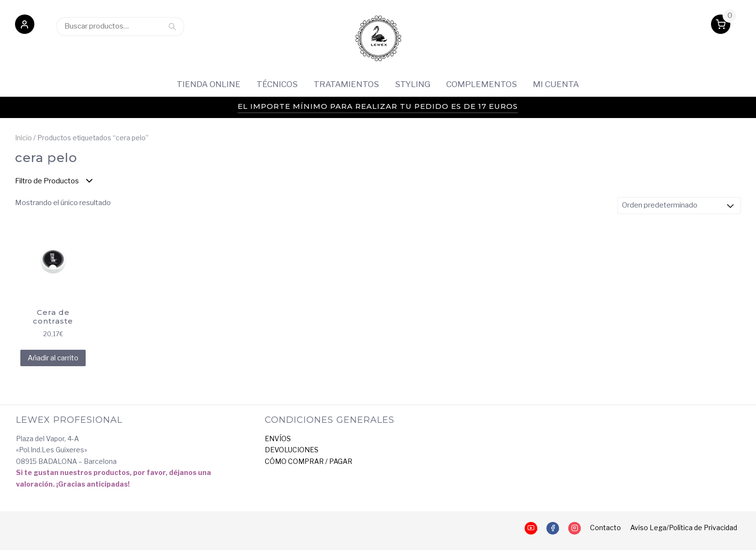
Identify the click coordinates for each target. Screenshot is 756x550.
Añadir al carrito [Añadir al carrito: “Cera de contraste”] (53, 358)
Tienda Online (209, 84)
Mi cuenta (556, 84)
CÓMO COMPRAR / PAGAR (309, 461)
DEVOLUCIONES (292, 450)
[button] (25, 26)
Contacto (605, 528)
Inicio (23, 138)
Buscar (172, 26)
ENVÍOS (278, 439)
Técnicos (277, 84)
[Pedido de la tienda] (679, 206)
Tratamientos (346, 84)
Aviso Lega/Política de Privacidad (684, 528)
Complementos (482, 84)
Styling (413, 84)
